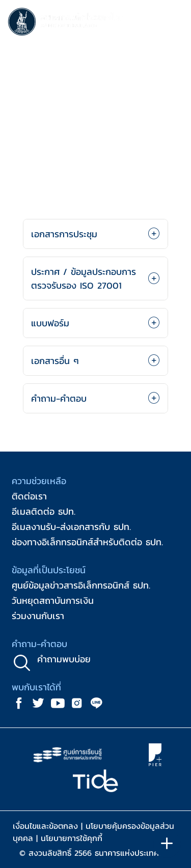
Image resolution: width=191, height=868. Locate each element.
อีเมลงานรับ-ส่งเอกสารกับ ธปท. (71, 527)
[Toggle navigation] (173, 23)
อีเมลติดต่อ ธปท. (44, 511)
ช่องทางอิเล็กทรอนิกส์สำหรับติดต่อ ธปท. (87, 542)
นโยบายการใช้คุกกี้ (72, 838)
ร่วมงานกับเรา (38, 616)
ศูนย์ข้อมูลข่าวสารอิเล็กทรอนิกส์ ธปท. (81, 585)
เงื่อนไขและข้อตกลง (45, 826)
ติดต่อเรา (29, 496)
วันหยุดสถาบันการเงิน (53, 600)
